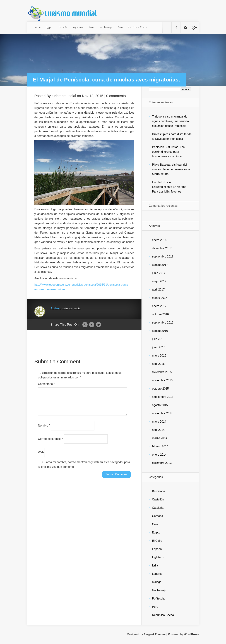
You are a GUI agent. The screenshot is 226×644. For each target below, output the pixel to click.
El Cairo (157, 541)
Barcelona (158, 491)
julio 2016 (158, 339)
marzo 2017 (160, 298)
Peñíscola (158, 599)
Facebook (92, 325)
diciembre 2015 (162, 372)
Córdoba (158, 516)
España (63, 27)
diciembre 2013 (162, 463)
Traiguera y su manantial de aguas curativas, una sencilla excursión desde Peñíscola (170, 121)
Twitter (99, 325)
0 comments (116, 96)
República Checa (138, 27)
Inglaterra (78, 27)
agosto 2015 (160, 405)
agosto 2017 (160, 265)
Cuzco (156, 524)
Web (41, 456)
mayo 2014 (159, 422)
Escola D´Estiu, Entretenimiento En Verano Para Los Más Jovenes (169, 187)
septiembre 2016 (163, 323)
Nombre (44, 430)
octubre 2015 (160, 389)
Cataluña (158, 508)
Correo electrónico (51, 443)
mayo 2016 (159, 356)
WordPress (191, 634)
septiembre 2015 (163, 397)
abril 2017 (158, 290)
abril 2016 (158, 364)
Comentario (46, 384)
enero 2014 (159, 455)
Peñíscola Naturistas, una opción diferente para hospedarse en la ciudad (168, 152)
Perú (120, 27)
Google (85, 325)
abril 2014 (158, 430)
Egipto (50, 27)
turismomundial (64, 96)
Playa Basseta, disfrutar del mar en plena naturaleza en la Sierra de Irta (171, 169)
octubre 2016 (160, 314)
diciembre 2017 (162, 248)
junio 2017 (159, 273)
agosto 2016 (160, 331)
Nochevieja (106, 27)
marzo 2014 (160, 438)
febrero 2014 (160, 446)
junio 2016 (159, 347)
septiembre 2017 (163, 257)
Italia (92, 27)
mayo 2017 (159, 281)
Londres (157, 574)
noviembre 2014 (162, 413)
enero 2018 (159, 240)
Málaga (157, 582)
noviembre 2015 (162, 380)
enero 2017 (159, 306)
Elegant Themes (155, 634)
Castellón (158, 499)
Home (37, 27)
